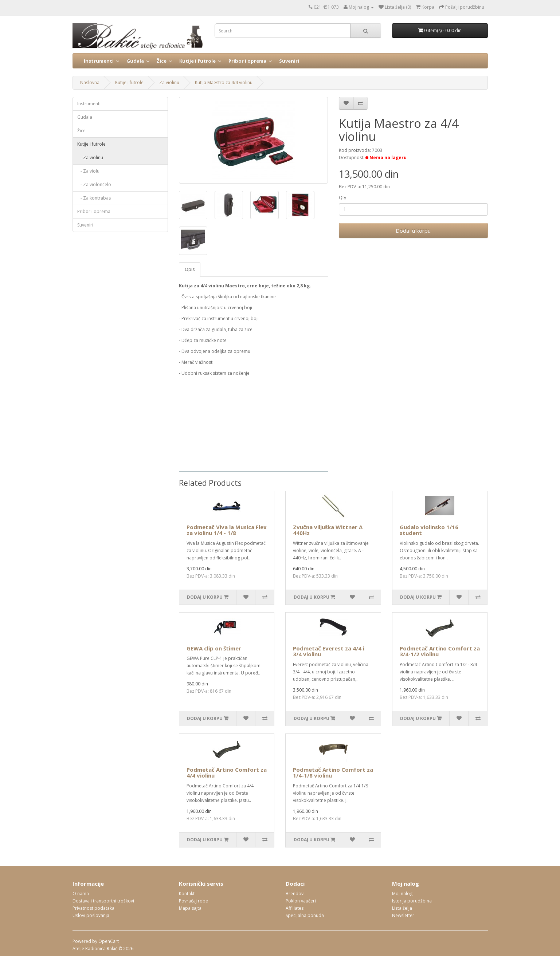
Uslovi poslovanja (91, 915)
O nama (81, 894)
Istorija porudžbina (412, 901)
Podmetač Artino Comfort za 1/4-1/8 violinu (333, 773)
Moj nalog (402, 894)
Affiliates (295, 908)
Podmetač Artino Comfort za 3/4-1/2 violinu (440, 651)
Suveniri (289, 61)
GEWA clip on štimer (214, 648)
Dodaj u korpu (413, 231)
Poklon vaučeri (301, 901)
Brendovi (295, 894)
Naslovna (90, 82)
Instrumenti (99, 61)
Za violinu (169, 82)
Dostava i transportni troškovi (103, 901)
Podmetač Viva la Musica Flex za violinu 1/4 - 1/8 (227, 530)
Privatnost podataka (93, 908)
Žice (162, 61)
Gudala (135, 61)
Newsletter (403, 915)
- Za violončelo (94, 184)
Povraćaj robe (193, 901)
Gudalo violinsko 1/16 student (429, 530)
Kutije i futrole (197, 61)
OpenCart (109, 941)
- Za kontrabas (94, 198)
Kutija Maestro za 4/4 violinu (224, 82)
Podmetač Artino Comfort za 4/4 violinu (227, 773)
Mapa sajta (190, 908)
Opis (190, 269)
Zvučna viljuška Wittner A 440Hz (328, 530)
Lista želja (402, 908)
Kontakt (187, 894)
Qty (342, 198)
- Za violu (88, 171)
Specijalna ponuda (305, 915)
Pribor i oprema (247, 61)
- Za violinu (90, 158)
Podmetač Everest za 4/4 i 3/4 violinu (329, 651)
